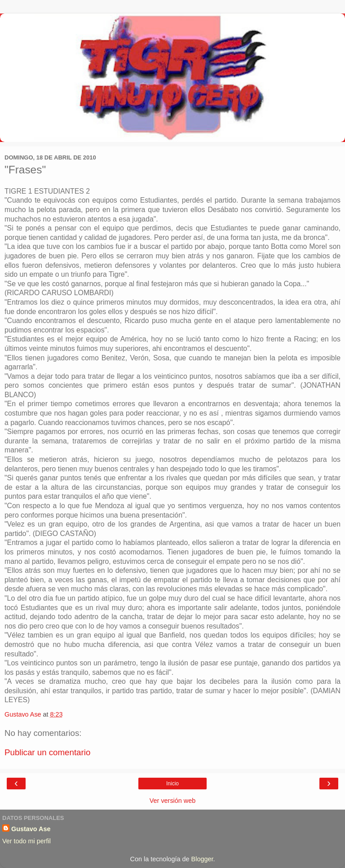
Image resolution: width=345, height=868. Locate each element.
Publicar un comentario (47, 752)
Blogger (202, 859)
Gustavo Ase (31, 829)
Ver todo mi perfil (27, 841)
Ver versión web (172, 801)
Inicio (172, 784)
